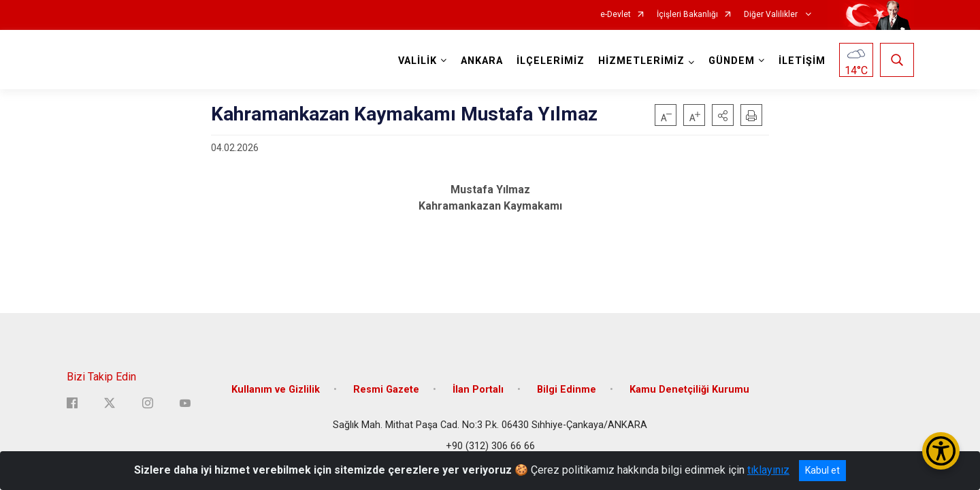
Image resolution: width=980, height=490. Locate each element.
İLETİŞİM (802, 61)
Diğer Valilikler (772, 15)
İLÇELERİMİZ (551, 61)
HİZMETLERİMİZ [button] (641, 61)
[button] (723, 115)
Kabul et (822, 470)
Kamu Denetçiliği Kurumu (689, 390)
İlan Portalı (478, 390)
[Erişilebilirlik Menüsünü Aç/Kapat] (941, 451)
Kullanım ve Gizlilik (276, 390)
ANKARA (482, 61)
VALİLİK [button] (418, 61)
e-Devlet (616, 15)
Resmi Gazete (386, 390)
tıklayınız (768, 470)
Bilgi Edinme (567, 390)
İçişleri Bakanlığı (687, 15)
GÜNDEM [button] (732, 61)
